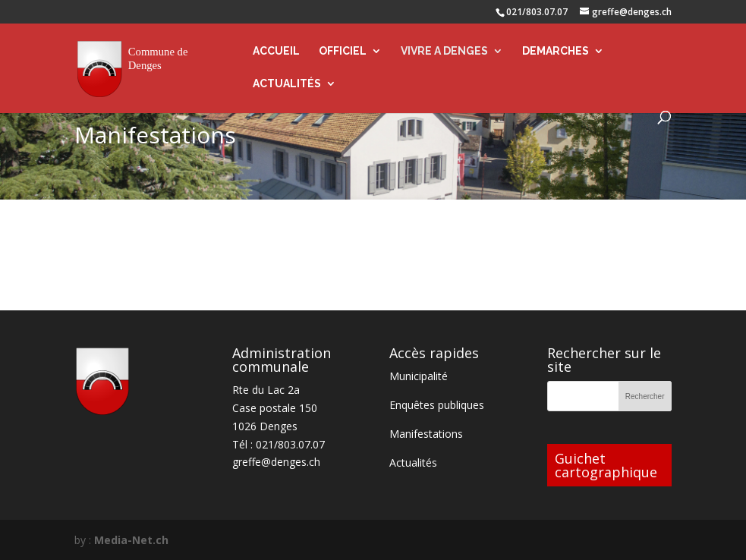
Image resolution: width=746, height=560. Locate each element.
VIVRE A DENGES (444, 51)
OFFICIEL (343, 51)
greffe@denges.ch (276, 462)
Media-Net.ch (131, 540)
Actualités (413, 462)
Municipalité (419, 376)
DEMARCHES (556, 51)
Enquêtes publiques (437, 405)
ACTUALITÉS (287, 84)
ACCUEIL (276, 51)
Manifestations (426, 434)
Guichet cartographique (606, 465)
